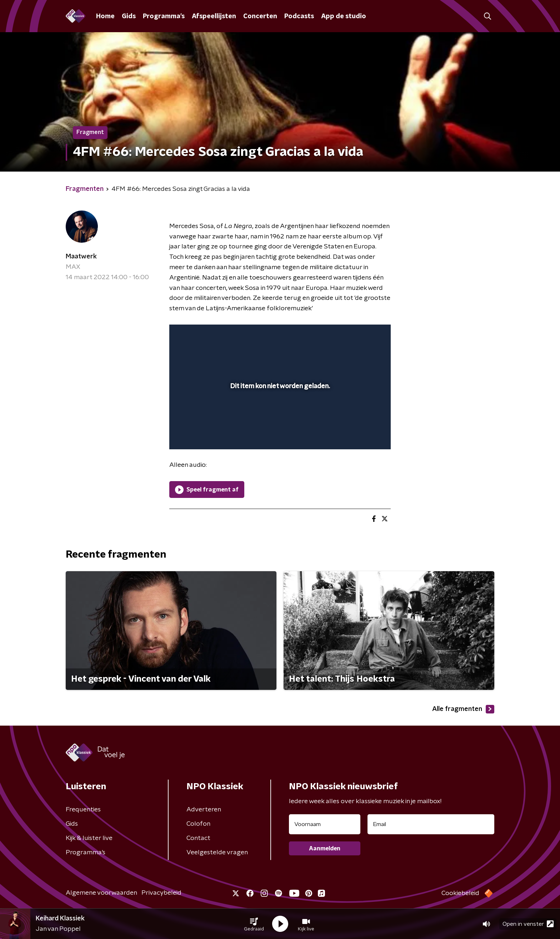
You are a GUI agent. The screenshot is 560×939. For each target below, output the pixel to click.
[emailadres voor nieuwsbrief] (431, 824)
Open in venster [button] (528, 924)
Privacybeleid (161, 893)
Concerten (260, 16)
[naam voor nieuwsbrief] (325, 824)
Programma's (164, 16)
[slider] (279, 414)
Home (105, 16)
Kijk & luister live (89, 838)
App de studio (344, 16)
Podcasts (299, 16)
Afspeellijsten (214, 16)
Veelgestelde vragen (217, 852)
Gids (129, 16)
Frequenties (83, 810)
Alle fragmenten (463, 709)
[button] (254, 924)
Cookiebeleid (460, 893)
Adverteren (204, 810)
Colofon (198, 824)
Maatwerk (81, 257)
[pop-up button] (359, 434)
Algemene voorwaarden (101, 893)
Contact (198, 838)
